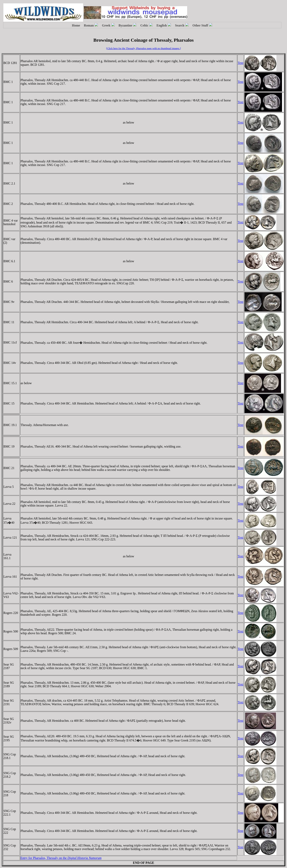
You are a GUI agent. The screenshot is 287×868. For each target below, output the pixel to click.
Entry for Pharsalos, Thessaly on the (61, 858)
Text (241, 63)
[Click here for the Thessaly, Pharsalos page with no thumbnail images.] (143, 48)
